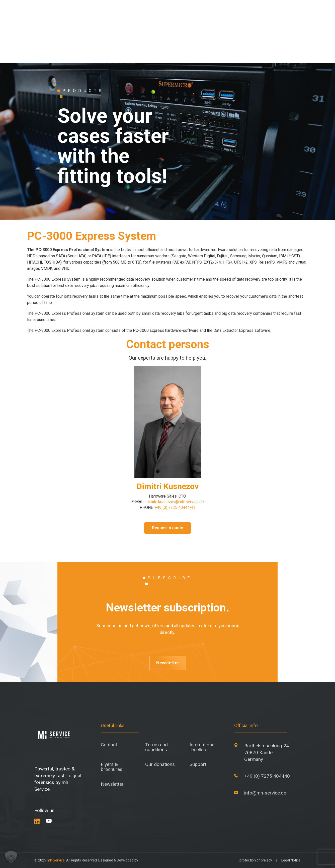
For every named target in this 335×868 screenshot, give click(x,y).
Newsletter (168, 663)
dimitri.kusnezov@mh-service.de (175, 502)
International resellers (202, 747)
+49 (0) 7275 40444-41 (175, 507)
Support (198, 764)
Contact (109, 745)
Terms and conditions (156, 747)
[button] (11, 857)
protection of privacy (256, 860)
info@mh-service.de (265, 793)
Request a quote (167, 528)
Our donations (160, 764)
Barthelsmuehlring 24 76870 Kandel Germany (267, 753)
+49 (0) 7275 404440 (267, 776)
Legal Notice (291, 860)
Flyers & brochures (112, 767)
